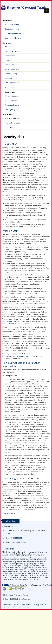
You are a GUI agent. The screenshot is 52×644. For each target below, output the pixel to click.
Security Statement (24, 607)
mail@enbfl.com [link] (10, 605)
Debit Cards (9, 65)
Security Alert (10, 607)
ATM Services (10, 47)
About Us (7, 115)
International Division (13, 38)
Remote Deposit (11, 78)
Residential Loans (12, 105)
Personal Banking (12, 24)
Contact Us (9, 127)
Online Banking (11, 74)
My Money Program (12, 69)
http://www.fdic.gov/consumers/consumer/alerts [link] (21, 356)
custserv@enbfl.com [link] (18, 542)
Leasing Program (11, 110)
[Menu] (47, 11)
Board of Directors (12, 118)
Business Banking (12, 29)
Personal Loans (11, 101)
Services (7, 43)
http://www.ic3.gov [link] (9, 321)
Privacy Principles (40, 605)
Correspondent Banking (14, 33)
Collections (9, 60)
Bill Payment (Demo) (13, 51)
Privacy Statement (25, 605)
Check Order (10, 56)
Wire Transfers (11, 87)
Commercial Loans (12, 96)
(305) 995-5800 (17, 538)
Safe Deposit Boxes (13, 83)
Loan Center (9, 92)
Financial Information (13, 123)
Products (7, 21)
